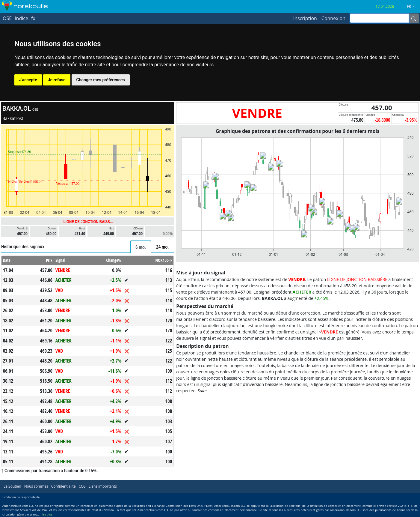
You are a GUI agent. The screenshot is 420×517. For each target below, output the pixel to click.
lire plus (47, 514)
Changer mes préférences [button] (101, 80)
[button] (413, 7)
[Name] (414, 18)
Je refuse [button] (57, 80)
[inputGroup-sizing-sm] (379, 18)
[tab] (140, 247)
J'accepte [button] (28, 80)
